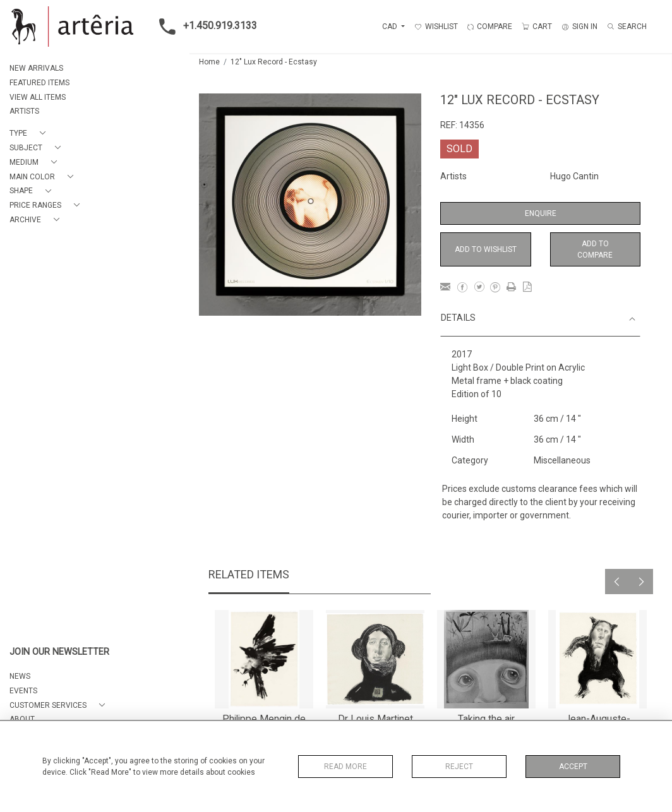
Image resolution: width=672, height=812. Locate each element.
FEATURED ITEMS (39, 83)
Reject (459, 767)
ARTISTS (24, 111)
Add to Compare (595, 249)
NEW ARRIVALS (36, 68)
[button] (30, 134)
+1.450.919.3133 (204, 27)
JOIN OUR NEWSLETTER (59, 652)
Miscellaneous (562, 460)
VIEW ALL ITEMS (38, 97)
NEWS (20, 676)
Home (209, 62)
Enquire (541, 213)
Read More (345, 767)
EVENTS (23, 691)
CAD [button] (391, 27)
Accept (573, 767)
